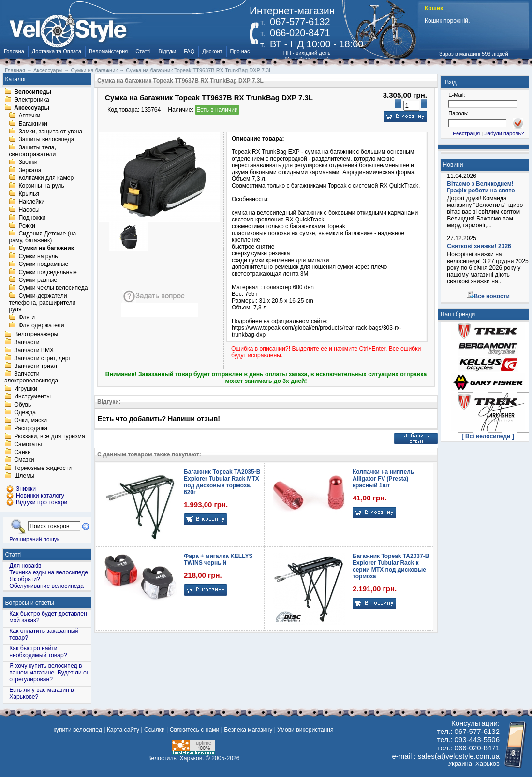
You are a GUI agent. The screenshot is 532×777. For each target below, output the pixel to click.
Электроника (32, 100)
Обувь (22, 405)
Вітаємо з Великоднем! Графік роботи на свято (481, 187)
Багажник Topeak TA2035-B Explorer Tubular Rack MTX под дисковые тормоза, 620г (222, 482)
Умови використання (305, 730)
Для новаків (25, 566)
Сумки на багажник (46, 249)
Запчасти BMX (34, 351)
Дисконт (212, 51)
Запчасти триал (36, 366)
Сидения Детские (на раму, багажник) (42, 237)
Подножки (32, 218)
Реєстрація (466, 133)
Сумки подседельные (47, 272)
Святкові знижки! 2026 (479, 246)
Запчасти (27, 342)
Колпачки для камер (46, 178)
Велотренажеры (36, 335)
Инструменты (32, 397)
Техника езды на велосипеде (49, 572)
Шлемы (24, 476)
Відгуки (168, 51)
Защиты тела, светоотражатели (32, 151)
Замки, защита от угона (50, 132)
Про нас (240, 51)
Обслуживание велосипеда (46, 586)
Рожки (27, 226)
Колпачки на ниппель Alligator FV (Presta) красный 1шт (383, 479)
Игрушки (26, 389)
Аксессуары (32, 108)
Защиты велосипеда (46, 140)
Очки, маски (30, 421)
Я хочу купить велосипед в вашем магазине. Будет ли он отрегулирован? (49, 673)
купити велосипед (77, 730)
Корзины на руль (41, 186)
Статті (143, 51)
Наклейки (31, 202)
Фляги (27, 318)
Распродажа (31, 428)
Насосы (29, 210)
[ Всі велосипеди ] (488, 436)
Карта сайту (123, 730)
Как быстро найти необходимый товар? (38, 652)
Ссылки (155, 730)
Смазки (24, 460)
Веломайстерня (108, 51)
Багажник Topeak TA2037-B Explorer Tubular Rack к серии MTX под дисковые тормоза (391, 566)
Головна (14, 51)
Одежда (25, 412)
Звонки (28, 162)
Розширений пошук (34, 539)
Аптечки (29, 116)
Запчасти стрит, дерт (43, 358)
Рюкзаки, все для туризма (49, 437)
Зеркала (30, 170)
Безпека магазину (248, 730)
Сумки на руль (38, 256)
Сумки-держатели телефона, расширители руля (42, 303)
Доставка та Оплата (57, 51)
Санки (22, 452)
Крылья (29, 194)
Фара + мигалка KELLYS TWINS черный (218, 559)
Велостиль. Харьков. (176, 758)
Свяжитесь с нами (195, 730)
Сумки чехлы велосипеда (53, 288)
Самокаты (28, 444)
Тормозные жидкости (43, 468)
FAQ (189, 51)
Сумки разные (38, 280)
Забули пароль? (504, 133)
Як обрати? (25, 579)
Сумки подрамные (43, 264)
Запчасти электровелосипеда (31, 378)
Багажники (33, 124)
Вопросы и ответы (30, 603)
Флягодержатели (41, 325)
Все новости (492, 296)
